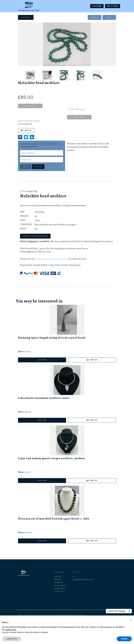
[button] (130, 620)
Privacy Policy (60, 585)
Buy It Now (113, 6)
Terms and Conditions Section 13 (52, 259)
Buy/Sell (58, 576)
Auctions (97, 6)
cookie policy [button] (11, 630)
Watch (28, 130)
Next (109, 17)
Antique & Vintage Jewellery (29, 121)
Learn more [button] (12, 639)
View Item (42, 360)
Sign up (38, 167)
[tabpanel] (67, 44)
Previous (95, 17)
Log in (26, 167)
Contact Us (59, 591)
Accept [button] (124, 639)
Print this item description (35, 236)
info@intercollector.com (83, 579)
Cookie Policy (60, 588)
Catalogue (26, 17)
